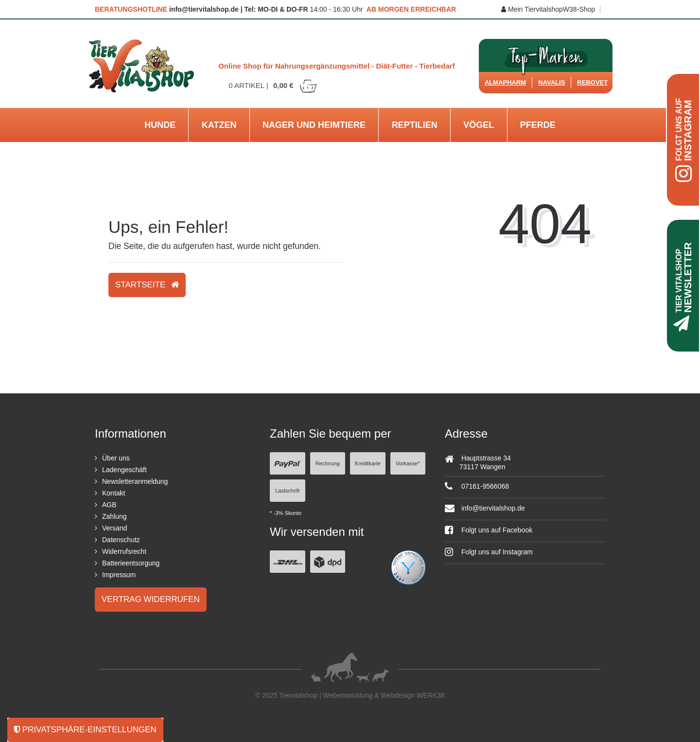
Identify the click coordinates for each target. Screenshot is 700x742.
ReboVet (592, 82)
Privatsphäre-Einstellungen (85, 730)
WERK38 (431, 695)
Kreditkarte (368, 463)
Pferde (538, 125)
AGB (109, 505)
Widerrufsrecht (124, 551)
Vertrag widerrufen (151, 599)
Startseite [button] (147, 285)
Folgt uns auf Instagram (489, 552)
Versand (114, 528)
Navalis (551, 82)
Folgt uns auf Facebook (489, 530)
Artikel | (273, 85)
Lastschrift (287, 491)
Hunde (160, 125)
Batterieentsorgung (131, 563)
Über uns (116, 458)
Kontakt (114, 493)
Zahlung (114, 516)
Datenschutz (121, 540)
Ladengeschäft (124, 470)
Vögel (479, 125)
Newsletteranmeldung (135, 481)
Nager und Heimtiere (314, 125)
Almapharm (505, 82)
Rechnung (328, 463)
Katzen (219, 125)
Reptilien (415, 125)
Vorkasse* (408, 463)
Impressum (119, 575)
